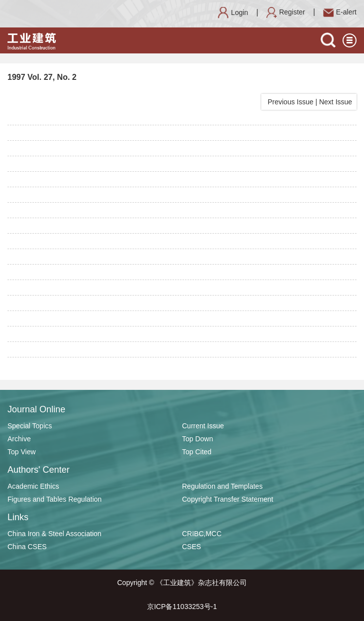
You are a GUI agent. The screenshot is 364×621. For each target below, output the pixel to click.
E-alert (340, 12)
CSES (191, 547)
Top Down (197, 439)
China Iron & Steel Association (54, 534)
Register (286, 12)
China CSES (27, 547)
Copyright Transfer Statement (228, 499)
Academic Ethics (33, 486)
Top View (22, 452)
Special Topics (30, 426)
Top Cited (197, 452)
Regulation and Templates (222, 486)
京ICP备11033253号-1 (182, 607)
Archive (19, 439)
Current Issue (203, 426)
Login (233, 12)
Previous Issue (289, 102)
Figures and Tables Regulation (55, 499)
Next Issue (337, 102)
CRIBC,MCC (202, 534)
